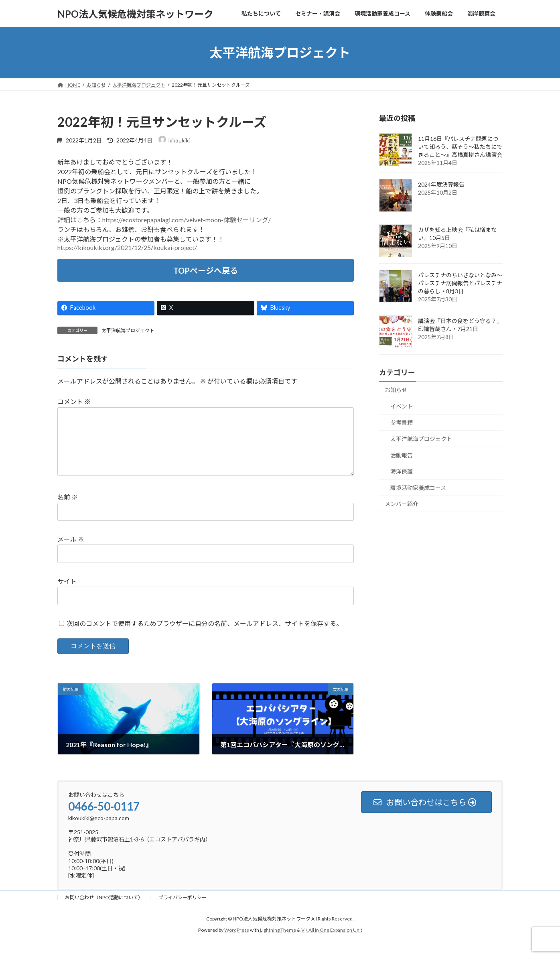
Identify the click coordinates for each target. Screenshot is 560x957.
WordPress (237, 943)
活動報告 (402, 455)
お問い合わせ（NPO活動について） (104, 910)
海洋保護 (402, 471)
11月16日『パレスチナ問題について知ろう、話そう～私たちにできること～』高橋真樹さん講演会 (460, 147)
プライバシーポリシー (183, 910)
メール (71, 552)
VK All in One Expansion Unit (332, 943)
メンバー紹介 (402, 504)
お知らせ (396, 390)
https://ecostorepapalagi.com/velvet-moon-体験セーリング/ (187, 220)
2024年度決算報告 (441, 184)
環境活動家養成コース (418, 488)
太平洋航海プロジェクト (128, 330)
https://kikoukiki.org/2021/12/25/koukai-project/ (127, 247)
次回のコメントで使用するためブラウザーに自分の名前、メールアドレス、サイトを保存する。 (205, 636)
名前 (68, 510)
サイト (67, 594)
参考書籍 (402, 423)
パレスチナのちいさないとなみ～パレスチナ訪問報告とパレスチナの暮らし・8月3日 (460, 283)
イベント (402, 406)
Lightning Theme (278, 943)
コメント (74, 402)
